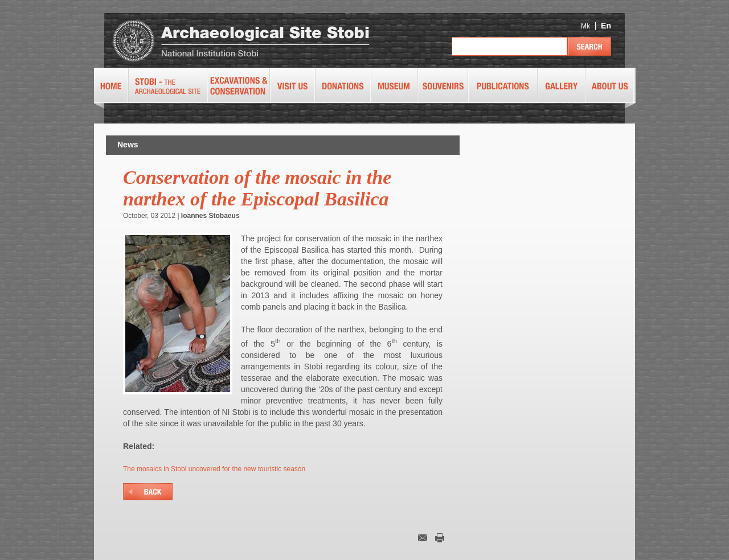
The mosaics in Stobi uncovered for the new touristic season (214, 469)
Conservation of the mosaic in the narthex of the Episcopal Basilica (257, 188)
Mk (585, 26)
